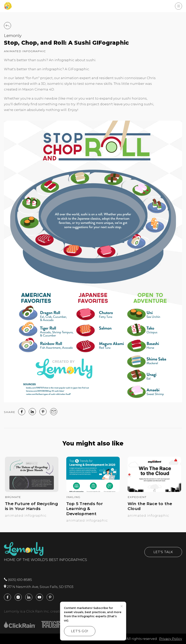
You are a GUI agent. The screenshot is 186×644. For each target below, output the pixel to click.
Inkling (73, 497)
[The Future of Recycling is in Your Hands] (32, 491)
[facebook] (22, 412)
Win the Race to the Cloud (150, 506)
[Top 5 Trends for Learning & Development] (93, 491)
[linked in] (32, 412)
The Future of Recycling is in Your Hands (31, 506)
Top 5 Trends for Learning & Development (85, 509)
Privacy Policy (171, 639)
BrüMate (13, 497)
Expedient (137, 497)
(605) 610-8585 (18, 580)
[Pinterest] (43, 412)
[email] (54, 412)
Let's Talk (163, 552)
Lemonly (13, 36)
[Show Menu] (179, 6)
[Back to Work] (7, 26)
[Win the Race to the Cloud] (154, 491)
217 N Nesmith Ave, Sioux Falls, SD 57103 (39, 587)
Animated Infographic (25, 51)
